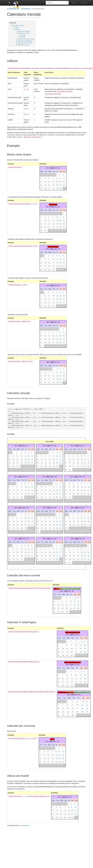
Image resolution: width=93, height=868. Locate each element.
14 (54, 181)
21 (54, 184)
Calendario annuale (23, 33)
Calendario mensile (18, 25)
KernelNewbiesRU (13, 9)
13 (49, 181)
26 (45, 188)
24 (64, 184)
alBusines (70, 692)
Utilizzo (17, 27)
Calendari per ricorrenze (25, 43)
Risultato (23, 37)
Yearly (52, 738)
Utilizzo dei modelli (23, 45)
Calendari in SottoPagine (25, 41)
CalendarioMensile (38, 9)
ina (60, 588)
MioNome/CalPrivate (82, 692)
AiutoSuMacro (26, 9)
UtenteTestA (66, 588)
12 (45, 181)
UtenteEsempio (53, 246)
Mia (55, 588)
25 (41, 188)
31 (45, 230)
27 (49, 188)
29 (57, 188)
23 (60, 184)
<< (47, 167)
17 (64, 181)
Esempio (18, 29)
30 (60, 188)
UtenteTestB (76, 588)
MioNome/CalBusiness (73, 662)
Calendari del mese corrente (26, 39)
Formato (23, 35)
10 (64, 177)
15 (57, 181)
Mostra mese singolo (24, 31)
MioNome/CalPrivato (73, 632)
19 (45, 184)
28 (54, 188)
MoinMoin (48, 50)
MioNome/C (62, 692)
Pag (58, 588)
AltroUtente (53, 204)
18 (41, 184)
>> (59, 167)
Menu (75, 3)
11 (41, 181)
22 (57, 184)
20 (49, 184)
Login (82, 3)
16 (60, 181)
